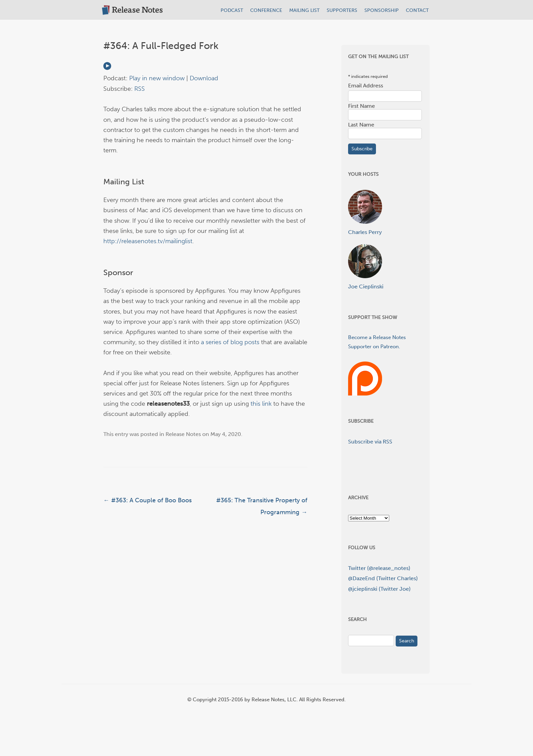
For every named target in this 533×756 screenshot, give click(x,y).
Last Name (361, 125)
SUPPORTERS (342, 10)
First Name (362, 106)
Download (204, 78)
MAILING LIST (304, 10)
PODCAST (232, 10)
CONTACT (417, 10)
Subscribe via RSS (370, 442)
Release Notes (183, 434)
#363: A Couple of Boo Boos (148, 500)
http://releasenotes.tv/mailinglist (148, 241)
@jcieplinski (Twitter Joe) (379, 589)
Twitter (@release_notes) (379, 568)
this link (261, 404)
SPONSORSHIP (382, 10)
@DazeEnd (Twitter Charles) (383, 578)
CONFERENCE (266, 10)
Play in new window (157, 78)
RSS (140, 89)
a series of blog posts (230, 342)
